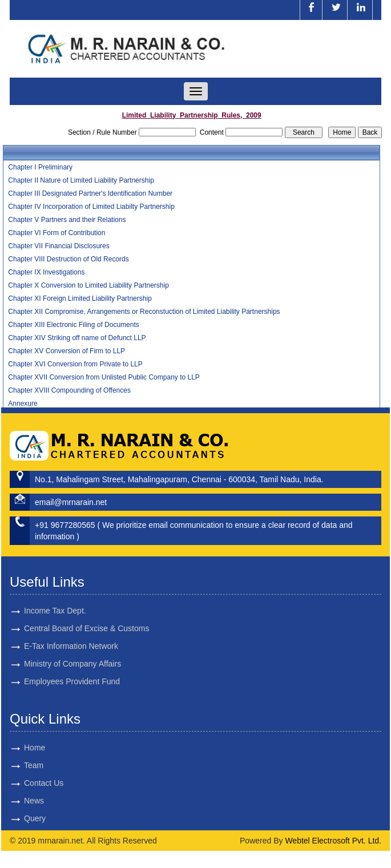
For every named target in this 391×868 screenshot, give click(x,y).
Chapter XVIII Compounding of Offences (69, 390)
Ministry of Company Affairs (72, 651)
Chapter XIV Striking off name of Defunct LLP (77, 338)
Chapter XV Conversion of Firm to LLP (66, 351)
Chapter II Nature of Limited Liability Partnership (81, 180)
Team (21, 765)
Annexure (23, 403)
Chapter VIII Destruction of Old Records (68, 259)
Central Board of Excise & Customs (86, 615)
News (21, 801)
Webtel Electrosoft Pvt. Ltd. (333, 841)
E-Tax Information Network (71, 633)
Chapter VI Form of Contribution (57, 233)
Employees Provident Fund (72, 668)
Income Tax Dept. (55, 597)
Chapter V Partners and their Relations (67, 220)
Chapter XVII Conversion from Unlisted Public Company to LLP (104, 377)
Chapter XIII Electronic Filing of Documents (73, 325)
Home (21, 748)
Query (22, 818)
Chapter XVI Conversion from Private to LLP (75, 364)
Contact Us (31, 783)
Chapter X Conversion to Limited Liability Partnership (88, 285)
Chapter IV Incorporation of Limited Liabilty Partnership (91, 207)
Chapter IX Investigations (46, 272)
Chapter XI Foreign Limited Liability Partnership (80, 298)
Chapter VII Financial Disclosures (59, 246)
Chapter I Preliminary (40, 167)
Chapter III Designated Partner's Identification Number (90, 193)
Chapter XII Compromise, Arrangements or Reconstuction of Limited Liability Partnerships (144, 312)
